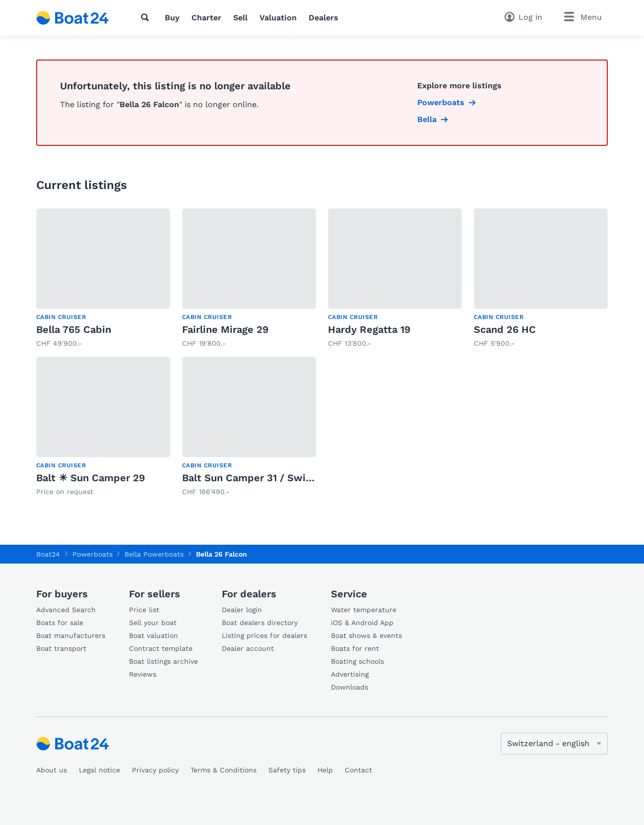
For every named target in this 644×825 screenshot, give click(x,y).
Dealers (323, 18)
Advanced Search (66, 610)
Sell (240, 18)
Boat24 (48, 554)
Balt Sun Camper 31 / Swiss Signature (274, 478)
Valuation (278, 18)
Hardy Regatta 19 (369, 329)
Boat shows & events (366, 635)
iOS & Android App (362, 623)
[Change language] (554, 744)
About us (52, 770)
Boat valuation (154, 635)
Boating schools (357, 661)
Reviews (143, 674)
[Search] (147, 17)
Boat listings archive (163, 661)
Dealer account (248, 648)
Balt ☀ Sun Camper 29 (91, 478)
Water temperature (364, 610)
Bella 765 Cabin (74, 329)
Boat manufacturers (71, 635)
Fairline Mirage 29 (225, 329)
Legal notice (99, 770)
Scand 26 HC (505, 329)
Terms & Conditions (224, 770)
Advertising (350, 674)
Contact (358, 770)
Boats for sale (60, 623)
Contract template (161, 648)
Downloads (350, 687)
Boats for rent (355, 648)
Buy (172, 18)
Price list (144, 610)
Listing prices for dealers (264, 635)
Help (325, 770)
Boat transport (61, 648)
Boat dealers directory (260, 623)
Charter (206, 18)
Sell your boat (153, 623)
